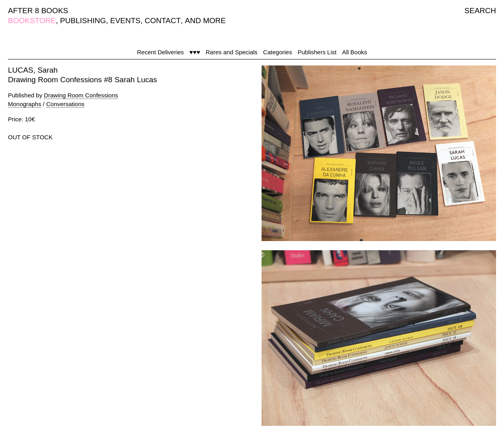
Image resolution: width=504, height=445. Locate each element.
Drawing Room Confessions (81, 95)
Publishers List (317, 52)
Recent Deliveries (161, 52)
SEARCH (480, 11)
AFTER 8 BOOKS (38, 11)
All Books (355, 52)
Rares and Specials (232, 52)
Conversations (65, 104)
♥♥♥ (195, 52)
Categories (278, 52)
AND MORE (205, 21)
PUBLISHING (83, 21)
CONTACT (163, 21)
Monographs (25, 104)
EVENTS (125, 21)
